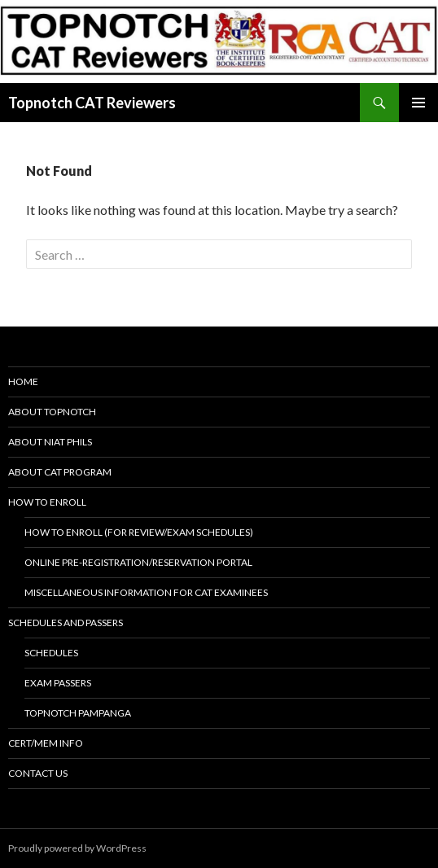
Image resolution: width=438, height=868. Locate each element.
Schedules (51, 653)
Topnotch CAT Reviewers (92, 103)
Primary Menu (418, 103)
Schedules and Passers (66, 623)
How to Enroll (47, 502)
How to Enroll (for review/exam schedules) (139, 532)
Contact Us (38, 773)
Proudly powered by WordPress (77, 848)
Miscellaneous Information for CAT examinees (146, 592)
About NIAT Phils (50, 442)
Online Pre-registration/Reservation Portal (138, 562)
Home (23, 381)
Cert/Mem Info (46, 743)
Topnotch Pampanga (78, 713)
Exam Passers (58, 683)
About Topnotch (52, 412)
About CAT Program (60, 472)
